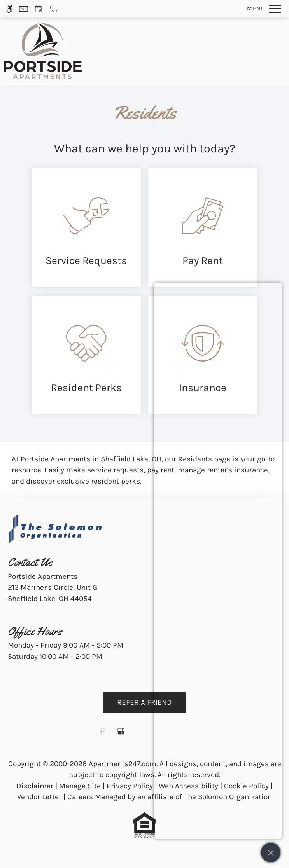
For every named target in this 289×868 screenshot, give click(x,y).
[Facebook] (102, 734)
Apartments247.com (123, 764)
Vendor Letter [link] (39, 797)
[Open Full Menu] (262, 9)
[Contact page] (24, 9)
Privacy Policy (130, 786)
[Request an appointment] (39, 9)
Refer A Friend (144, 702)
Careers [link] (80, 797)
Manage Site (80, 786)
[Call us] (53, 9)
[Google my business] (121, 734)
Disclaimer (35, 786)
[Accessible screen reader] (10, 9)
